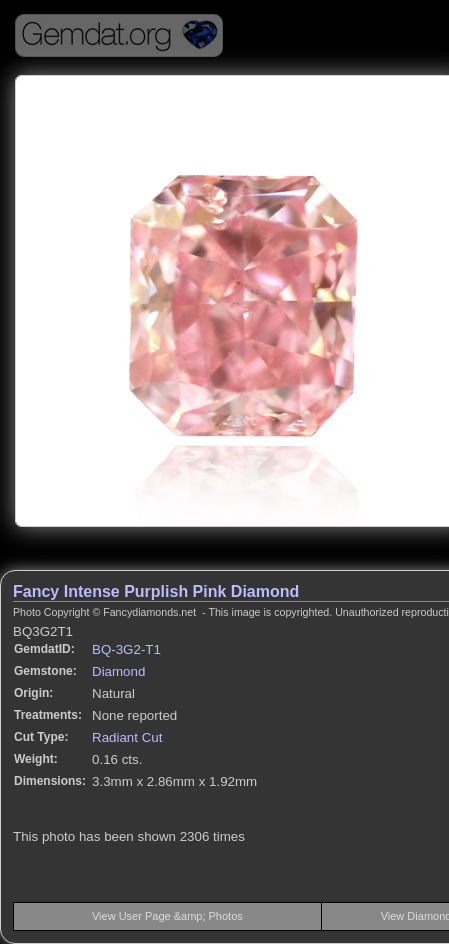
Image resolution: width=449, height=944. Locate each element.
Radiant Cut (127, 737)
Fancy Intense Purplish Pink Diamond (156, 591)
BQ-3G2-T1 (126, 649)
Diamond (118, 671)
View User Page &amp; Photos (167, 916)
